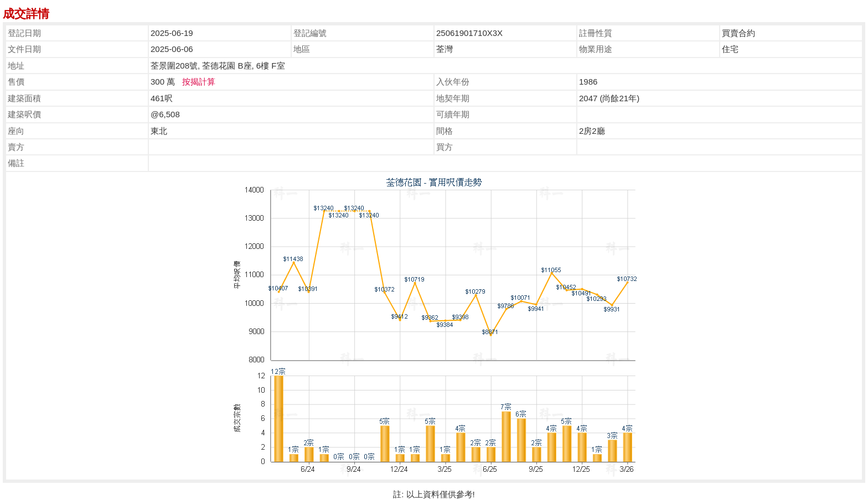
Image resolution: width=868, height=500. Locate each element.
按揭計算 (199, 82)
